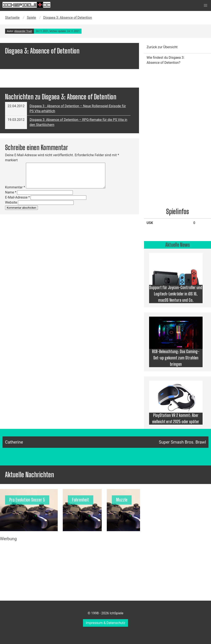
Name (11, 192)
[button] (206, 5)
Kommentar (15, 187)
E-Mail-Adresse (17, 197)
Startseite (12, 18)
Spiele (31, 18)
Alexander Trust (23, 31)
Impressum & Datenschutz (105, 623)
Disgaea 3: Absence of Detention (67, 18)
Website (11, 202)
